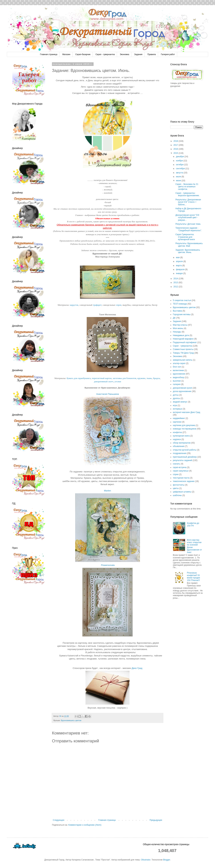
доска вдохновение (182, 391)
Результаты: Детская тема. (188, 224)
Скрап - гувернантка (105, 54)
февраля (181, 269)
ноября (180, 161)
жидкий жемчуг (180, 402)
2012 (176, 287)
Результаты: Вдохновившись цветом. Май (189, 245)
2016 (176, 149)
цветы (176, 488)
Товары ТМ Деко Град (183, 353)
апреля (180, 261)
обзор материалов (182, 443)
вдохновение (179, 374)
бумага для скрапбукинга (79, 378)
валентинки (178, 370)
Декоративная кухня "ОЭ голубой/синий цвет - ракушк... (187, 218)
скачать (176, 464)
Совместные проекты (183, 349)
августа (180, 173)
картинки (177, 422)
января (180, 273)
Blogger (167, 860)
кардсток (74, 305)
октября (180, 165)
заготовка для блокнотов (124, 378)
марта (179, 266)
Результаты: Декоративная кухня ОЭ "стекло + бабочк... (188, 202)
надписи (177, 439)
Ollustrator (146, 860)
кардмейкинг (179, 418)
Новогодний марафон (183, 339)
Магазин (66, 54)
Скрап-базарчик (83, 54)
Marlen (107, 491)
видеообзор (178, 377)
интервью (178, 409)
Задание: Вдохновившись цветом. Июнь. (188, 251)
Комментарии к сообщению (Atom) (85, 825)
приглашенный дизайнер (185, 457)
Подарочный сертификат (185, 342)
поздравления (180, 453)
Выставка (177, 311)
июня (179, 181)
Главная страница (49, 54)
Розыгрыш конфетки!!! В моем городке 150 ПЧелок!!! (193, 576)
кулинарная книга (181, 436)
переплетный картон (102, 378)
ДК (174, 318)
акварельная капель (182, 360)
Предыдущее (156, 820)
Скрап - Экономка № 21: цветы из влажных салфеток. (187, 187)
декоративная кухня (182, 388)
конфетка (177, 432)
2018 (176, 141)
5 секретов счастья (182, 300)
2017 (176, 145)
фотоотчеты (179, 485)
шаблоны (177, 495)
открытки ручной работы (185, 450)
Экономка (125, 54)
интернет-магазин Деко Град (187, 412)
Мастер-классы (180, 325)
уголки (118, 381)
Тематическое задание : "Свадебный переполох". (189, 229)
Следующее (59, 820)
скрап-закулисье (181, 471)
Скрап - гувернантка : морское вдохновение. (187, 194)
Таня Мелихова (107, 315)
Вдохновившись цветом (71, 720)
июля (179, 177)
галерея (177, 384)
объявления (179, 446)
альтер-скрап (179, 363)
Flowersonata (108, 565)
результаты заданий (182, 460)
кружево (141, 378)
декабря (180, 157)
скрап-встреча (180, 467)
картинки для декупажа (184, 425)
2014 (176, 279)
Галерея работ (168, 54)
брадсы (157, 378)
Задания (138, 54)
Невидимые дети (181, 335)
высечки (177, 381)
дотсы (176, 395)
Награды (177, 332)
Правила (152, 54)
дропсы (176, 398)
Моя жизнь (178, 328)
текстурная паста (181, 478)
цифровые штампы (182, 492)
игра (175, 405)
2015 (176, 153)
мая (178, 257)
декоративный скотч (104, 381)
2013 (176, 283)
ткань (149, 378)
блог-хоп (177, 367)
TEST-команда (180, 304)
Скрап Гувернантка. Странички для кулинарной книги (185, 237)
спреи (119, 305)
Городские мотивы (182, 314)
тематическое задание (184, 481)
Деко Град (137, 668)
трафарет (97, 305)
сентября (181, 169)
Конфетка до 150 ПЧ (193, 524)
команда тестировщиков (185, 429)
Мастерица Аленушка (107, 257)
